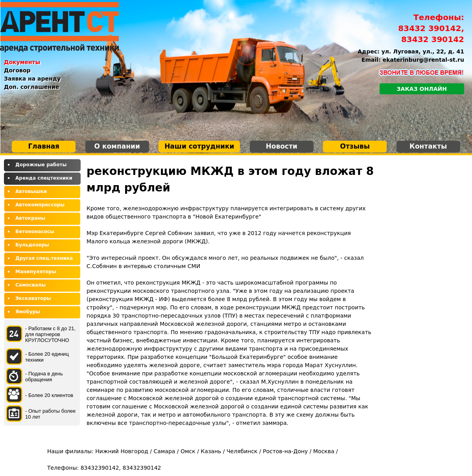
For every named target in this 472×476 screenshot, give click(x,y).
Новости (282, 146)
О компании (117, 146)
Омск (188, 451)
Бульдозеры (32, 245)
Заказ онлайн (422, 89)
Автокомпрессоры (40, 205)
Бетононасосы (35, 232)
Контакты (428, 146)
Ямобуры (28, 312)
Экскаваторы (33, 298)
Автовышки (31, 191)
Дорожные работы (41, 165)
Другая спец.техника (44, 258)
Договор (17, 70)
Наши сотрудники (199, 146)
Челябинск (242, 451)
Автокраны (30, 218)
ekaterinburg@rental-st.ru (423, 60)
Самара (164, 451)
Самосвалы (30, 285)
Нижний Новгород (122, 451)
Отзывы (355, 146)
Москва (324, 451)
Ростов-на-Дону (285, 451)
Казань (211, 451)
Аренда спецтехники (44, 178)
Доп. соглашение (31, 87)
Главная (44, 146)
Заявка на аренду (32, 79)
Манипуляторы (36, 272)
